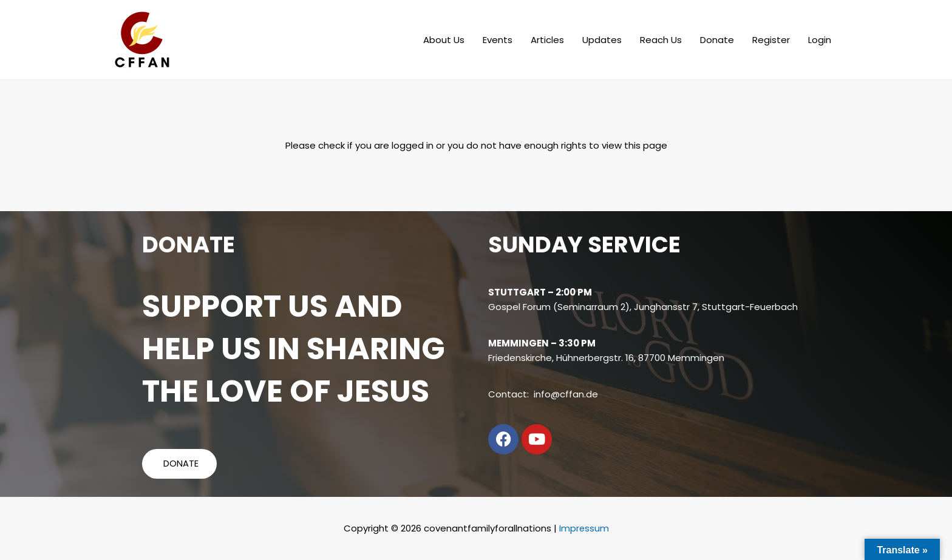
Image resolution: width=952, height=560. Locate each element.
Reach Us (661, 40)
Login (820, 40)
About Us (444, 40)
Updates (602, 40)
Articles (547, 40)
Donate (717, 40)
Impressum (584, 528)
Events (498, 40)
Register (771, 40)
